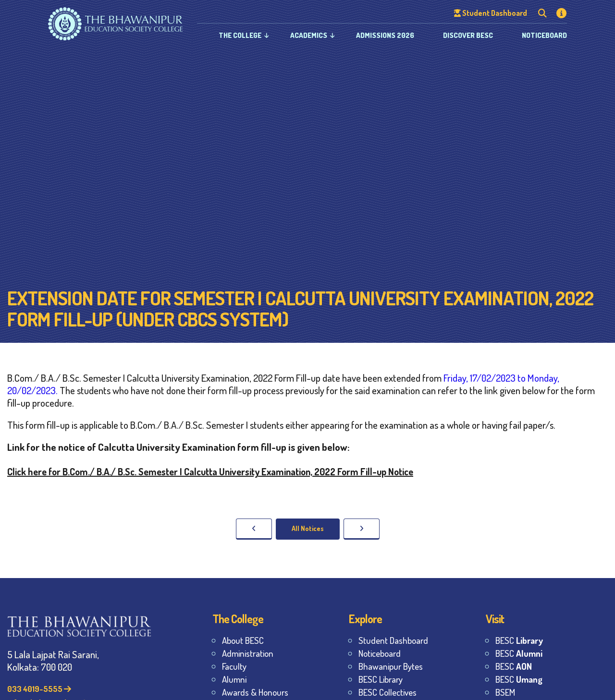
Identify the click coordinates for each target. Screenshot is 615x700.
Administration (248, 653)
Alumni (234, 679)
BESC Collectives (387, 692)
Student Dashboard (393, 640)
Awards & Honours (255, 692)
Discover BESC (468, 35)
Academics (309, 35)
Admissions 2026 (385, 35)
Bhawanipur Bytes (391, 666)
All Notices (308, 528)
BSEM (505, 692)
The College (240, 35)
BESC (519, 640)
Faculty (234, 666)
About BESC (243, 640)
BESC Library (381, 679)
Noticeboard (544, 35)
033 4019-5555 (39, 689)
